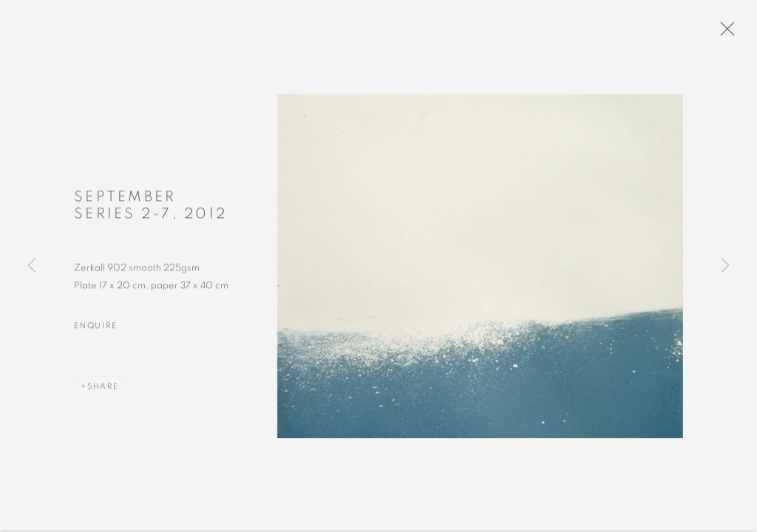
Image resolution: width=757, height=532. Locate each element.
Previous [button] (32, 266)
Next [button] (725, 266)
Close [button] (730, 33)
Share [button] (103, 393)
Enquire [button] (95, 332)
